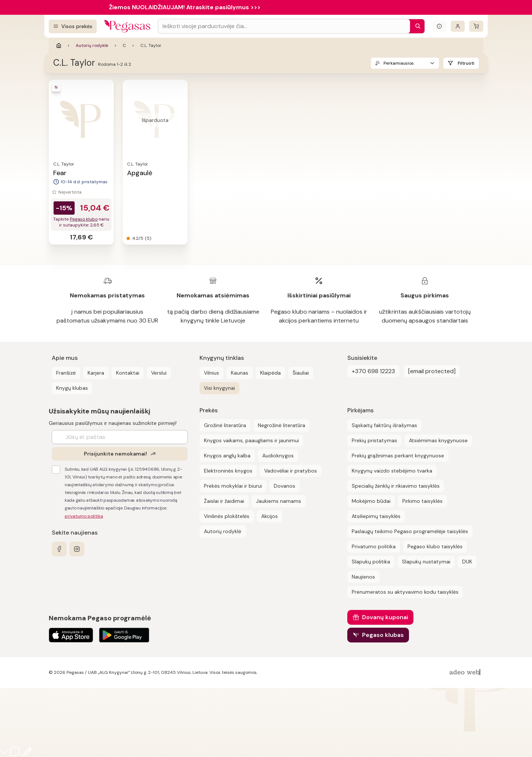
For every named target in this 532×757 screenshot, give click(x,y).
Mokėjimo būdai (371, 501)
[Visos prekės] (73, 26)
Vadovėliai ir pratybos (291, 471)
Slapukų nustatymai (426, 562)
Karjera (96, 373)
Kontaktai (128, 373)
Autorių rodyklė (92, 45)
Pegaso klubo (84, 219)
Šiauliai (301, 373)
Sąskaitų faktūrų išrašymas (384, 425)
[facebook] (59, 549)
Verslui (159, 373)
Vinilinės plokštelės (227, 516)
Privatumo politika (374, 546)
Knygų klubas (72, 388)
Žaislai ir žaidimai (224, 501)
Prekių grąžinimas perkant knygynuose (398, 456)
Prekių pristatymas (374, 440)
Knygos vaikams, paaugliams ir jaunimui (251, 440)
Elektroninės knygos (228, 471)
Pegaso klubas (383, 635)
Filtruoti (466, 63)
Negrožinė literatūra (282, 425)
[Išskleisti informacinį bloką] (439, 26)
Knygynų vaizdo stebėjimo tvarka (392, 471)
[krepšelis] (476, 26)
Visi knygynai (219, 388)
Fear (60, 173)
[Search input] (284, 26)
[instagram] (77, 549)
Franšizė (66, 373)
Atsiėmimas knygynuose (438, 440)
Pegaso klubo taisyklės (435, 546)
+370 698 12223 (373, 371)
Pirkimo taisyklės (422, 501)
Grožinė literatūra (225, 425)
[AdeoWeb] (466, 673)
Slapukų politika (371, 562)
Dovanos (284, 486)
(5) (148, 238)
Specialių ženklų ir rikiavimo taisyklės (396, 486)
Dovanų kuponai (385, 617)
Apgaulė (140, 173)
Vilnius (212, 373)
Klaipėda (270, 373)
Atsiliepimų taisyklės (376, 516)
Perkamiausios (399, 63)
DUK (467, 562)
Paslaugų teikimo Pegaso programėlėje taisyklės (410, 531)
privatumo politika (84, 516)
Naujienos (363, 577)
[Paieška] (416, 26)
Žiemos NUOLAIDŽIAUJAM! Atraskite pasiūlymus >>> (185, 7)
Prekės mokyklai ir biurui (233, 486)
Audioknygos (278, 456)
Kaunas (240, 373)
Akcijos (270, 516)
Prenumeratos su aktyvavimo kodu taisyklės (405, 592)
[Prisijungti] (458, 26)
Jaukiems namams (279, 501)
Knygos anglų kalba (227, 456)
